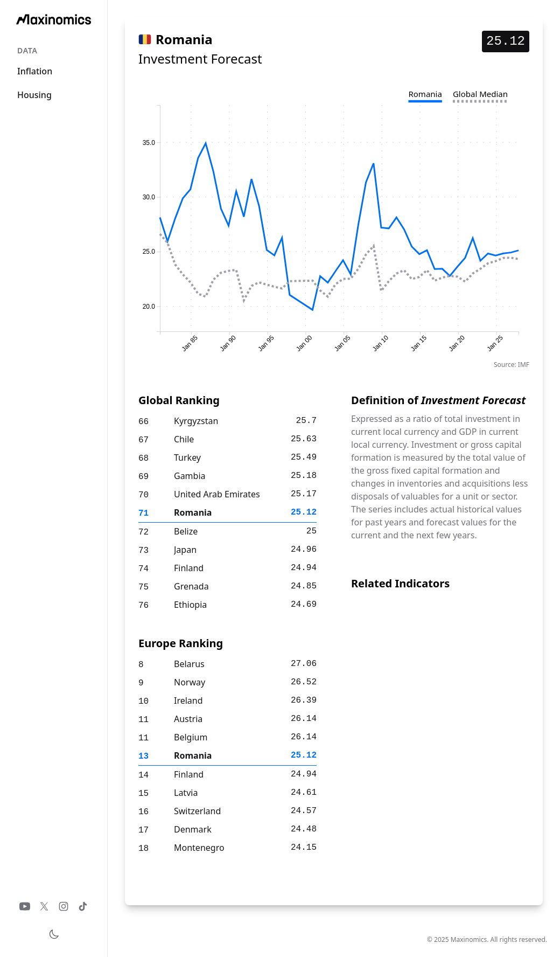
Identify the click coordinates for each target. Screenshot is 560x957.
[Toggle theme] (54, 934)
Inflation (35, 71)
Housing (34, 95)
